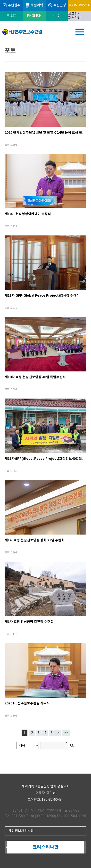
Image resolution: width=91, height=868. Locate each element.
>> (66, 733)
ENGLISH (34, 16)
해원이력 (34, 5)
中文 (57, 16)
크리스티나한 (46, 847)
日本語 (11, 16)
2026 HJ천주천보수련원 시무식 (27, 703)
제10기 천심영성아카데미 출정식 (28, 214)
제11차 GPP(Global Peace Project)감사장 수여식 (42, 296)
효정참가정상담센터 (80, 5)
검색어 (0, 42)
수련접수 (11, 5)
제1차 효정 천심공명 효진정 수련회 (29, 622)
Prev (6, 847)
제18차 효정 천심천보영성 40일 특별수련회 (35, 377)
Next (85, 847)
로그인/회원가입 (74, 16)
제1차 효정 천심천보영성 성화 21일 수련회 (35, 540)
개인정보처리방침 (21, 831)
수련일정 (57, 5)
